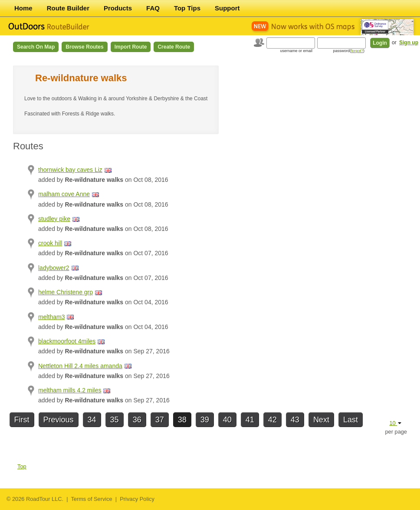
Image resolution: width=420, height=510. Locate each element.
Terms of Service (91, 499)
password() (349, 51)
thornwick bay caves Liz (70, 170)
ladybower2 (54, 268)
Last (351, 420)
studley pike (54, 219)
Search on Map (36, 47)
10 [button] (395, 423)
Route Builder (68, 8)
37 (160, 420)
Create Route (174, 47)
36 (137, 420)
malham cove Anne (64, 194)
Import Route (131, 47)
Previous (59, 420)
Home (23, 8)
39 (205, 420)
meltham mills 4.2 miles (70, 390)
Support (227, 8)
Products (118, 8)
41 (250, 420)
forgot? (357, 51)
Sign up (409, 43)
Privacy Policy (137, 499)
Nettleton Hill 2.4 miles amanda (80, 366)
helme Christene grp (66, 292)
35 (115, 420)
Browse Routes (84, 47)
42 (272, 420)
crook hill (50, 243)
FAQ (153, 8)
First (22, 420)
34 (92, 420)
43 (295, 420)
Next (321, 420)
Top (22, 466)
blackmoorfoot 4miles (67, 341)
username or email (296, 51)
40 (227, 420)
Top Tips (187, 8)
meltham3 (51, 317)
